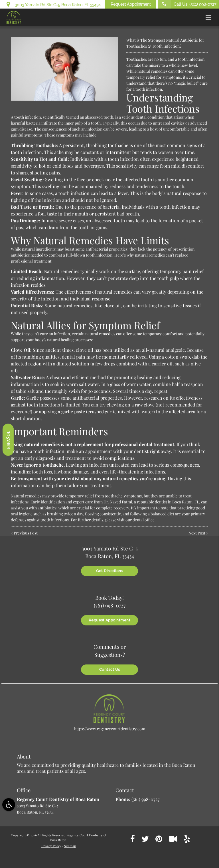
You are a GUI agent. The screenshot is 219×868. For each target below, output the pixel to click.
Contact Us (110, 669)
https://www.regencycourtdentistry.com (110, 729)
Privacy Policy (51, 846)
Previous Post (26, 533)
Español (8, 440)
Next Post (197, 533)
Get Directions (109, 571)
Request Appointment (131, 4)
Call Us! (187, 4)
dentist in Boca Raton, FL (177, 502)
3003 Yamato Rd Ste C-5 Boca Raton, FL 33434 (54, 4)
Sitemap (70, 846)
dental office (144, 520)
